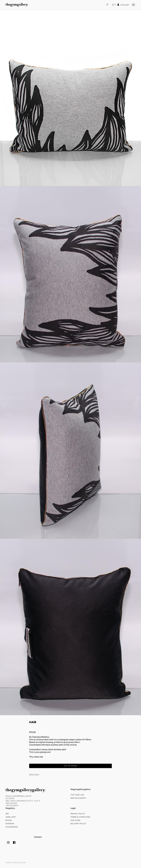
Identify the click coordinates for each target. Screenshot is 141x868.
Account (123, 5)
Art (7, 814)
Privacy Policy (78, 814)
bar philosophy (78, 798)
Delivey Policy (34, 775)
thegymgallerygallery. (26, 790)
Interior (10, 824)
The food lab (77, 795)
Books (9, 820)
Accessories (12, 827)
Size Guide (75, 820)
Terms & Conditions (80, 817)
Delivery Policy (78, 824)
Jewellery (11, 817)
